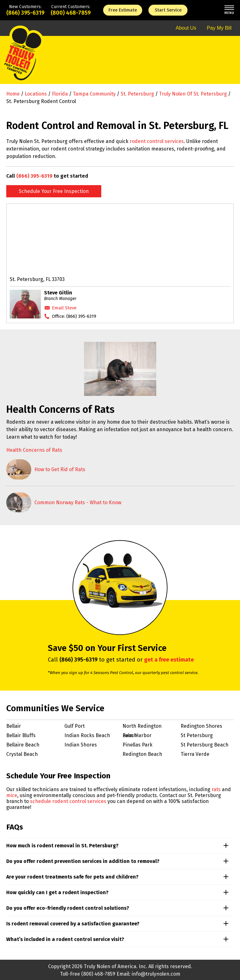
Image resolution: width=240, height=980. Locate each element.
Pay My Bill (219, 28)
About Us (186, 28)
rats (216, 789)
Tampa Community (94, 94)
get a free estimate (169, 660)
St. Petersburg (137, 94)
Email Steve (64, 308)
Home (13, 94)
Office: (74, 316)
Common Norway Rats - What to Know (78, 502)
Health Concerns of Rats (34, 450)
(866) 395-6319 (25, 13)
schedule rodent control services (68, 801)
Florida (60, 94)
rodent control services (157, 141)
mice (12, 795)
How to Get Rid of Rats (60, 469)
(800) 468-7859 (71, 13)
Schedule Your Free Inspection (54, 191)
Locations (36, 94)
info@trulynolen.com (156, 974)
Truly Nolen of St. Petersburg (193, 94)
